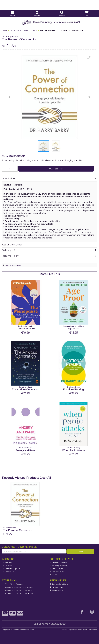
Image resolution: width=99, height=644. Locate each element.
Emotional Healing (73, 390)
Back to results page (13, 265)
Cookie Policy (57, 590)
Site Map (55, 575)
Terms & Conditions (59, 584)
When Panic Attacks (73, 450)
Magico (71, 630)
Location (7, 566)
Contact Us (8, 572)
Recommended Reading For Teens (17, 590)
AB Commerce (91, 630)
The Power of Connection (18, 530)
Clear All (45, 478)
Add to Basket (56, 169)
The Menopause (25, 329)
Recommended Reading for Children (18, 587)
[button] (89, 58)
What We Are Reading (13, 584)
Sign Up (80, 551)
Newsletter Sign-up (11, 569)
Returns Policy (57, 572)
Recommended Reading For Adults (18, 593)
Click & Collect (57, 569)
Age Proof (74, 329)
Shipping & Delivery (59, 566)
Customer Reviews (59, 563)
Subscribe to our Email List (20, 547)
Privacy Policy (57, 587)
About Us (7, 563)
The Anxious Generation (25, 390)
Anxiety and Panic (26, 450)
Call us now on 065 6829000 (50, 624)
